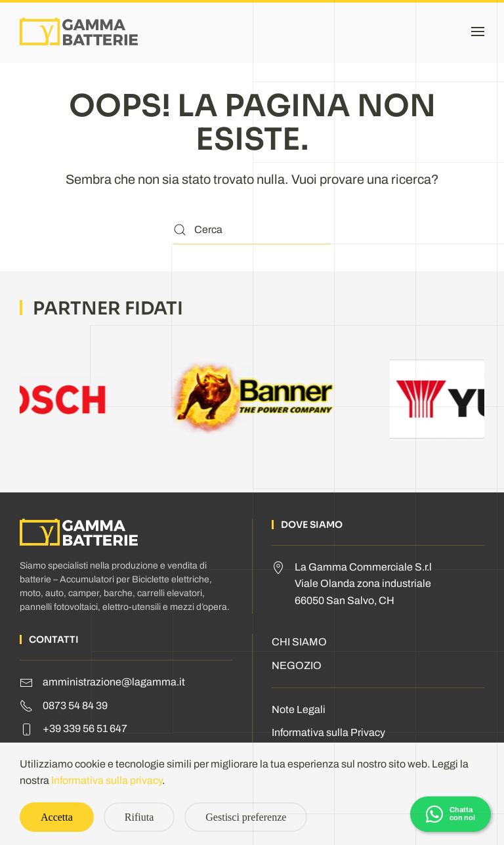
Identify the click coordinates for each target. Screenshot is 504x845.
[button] (478, 32)
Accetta (57, 817)
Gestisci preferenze (246, 817)
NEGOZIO (297, 665)
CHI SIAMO (299, 642)
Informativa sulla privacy (107, 780)
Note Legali (299, 709)
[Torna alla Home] (79, 32)
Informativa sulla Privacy (328, 732)
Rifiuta (139, 817)
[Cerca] (252, 230)
